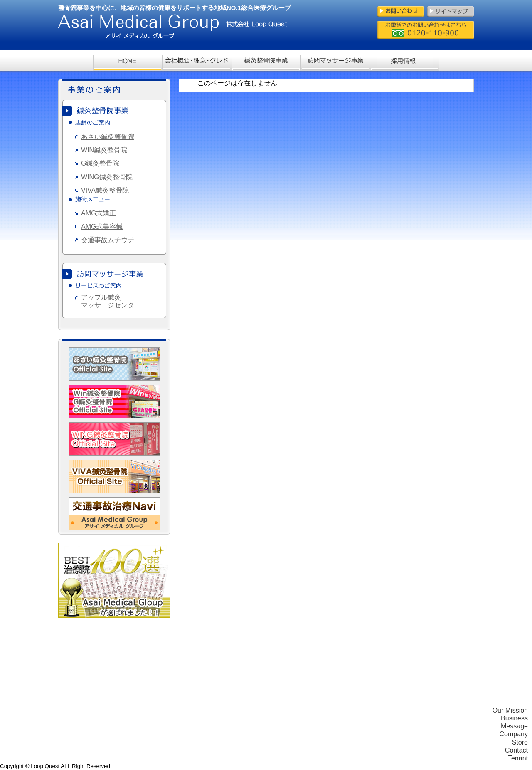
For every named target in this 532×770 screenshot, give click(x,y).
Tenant (518, 758)
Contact (516, 750)
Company (514, 734)
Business (514, 718)
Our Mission (510, 710)
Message (514, 726)
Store (520, 742)
